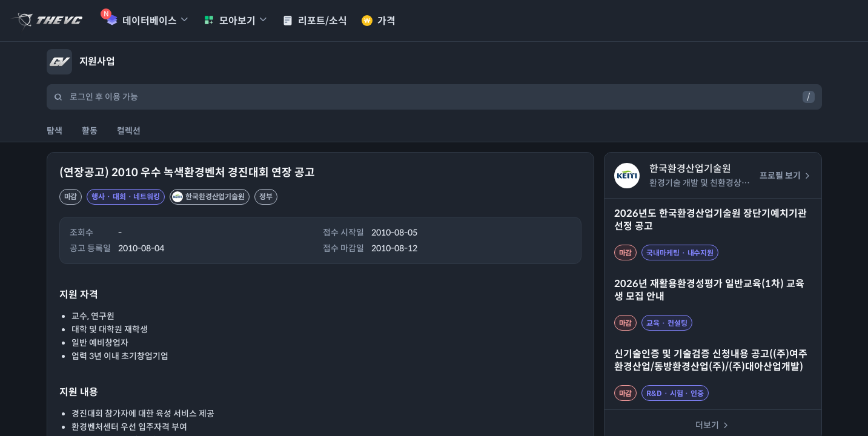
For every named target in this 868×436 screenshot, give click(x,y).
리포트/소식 (315, 21)
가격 (379, 21)
